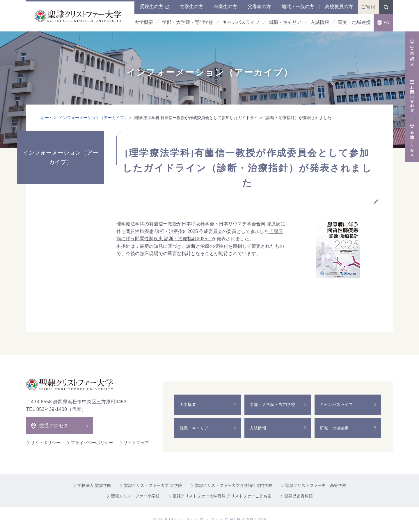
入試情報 (258, 428)
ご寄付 (368, 7)
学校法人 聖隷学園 (94, 485)
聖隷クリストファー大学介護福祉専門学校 (234, 485)
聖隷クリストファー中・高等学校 (316, 485)
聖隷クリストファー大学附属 (222, 496)
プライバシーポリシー (92, 443)
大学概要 (188, 404)
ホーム (47, 118)
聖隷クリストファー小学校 (135, 496)
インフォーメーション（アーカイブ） (93, 118)
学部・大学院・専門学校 (273, 404)
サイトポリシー (46, 443)
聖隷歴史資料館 (299, 496)
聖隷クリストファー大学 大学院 (153, 485)
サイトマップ (136, 443)
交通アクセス (54, 426)
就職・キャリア (194, 428)
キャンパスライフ (337, 404)
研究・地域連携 (335, 428)
